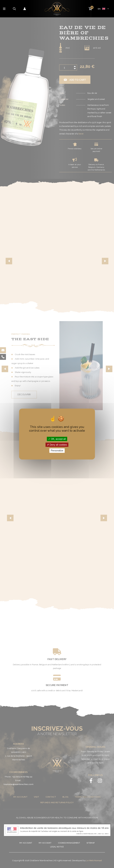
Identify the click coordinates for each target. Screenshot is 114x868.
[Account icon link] (25, 9)
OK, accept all (57, 439)
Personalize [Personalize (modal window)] (57, 451)
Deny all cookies (57, 445)
